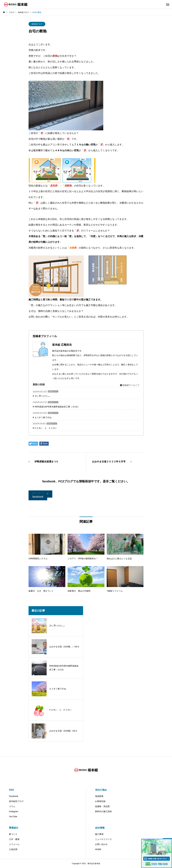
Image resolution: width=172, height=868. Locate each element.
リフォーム (14, 844)
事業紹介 (14, 828)
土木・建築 (14, 839)
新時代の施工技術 (103, 811)
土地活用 (13, 849)
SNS (11, 790)
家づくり (13, 834)
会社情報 (100, 828)
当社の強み (101, 790)
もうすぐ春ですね (43, 417)
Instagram (14, 811)
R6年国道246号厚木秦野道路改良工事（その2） (57, 407)
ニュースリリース (103, 839)
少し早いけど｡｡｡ (43, 396)
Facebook (14, 796)
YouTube (13, 816)
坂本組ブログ (37, 24)
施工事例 (99, 834)
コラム (12, 806)
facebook (38, 497)
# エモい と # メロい (46, 428)
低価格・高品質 (102, 806)
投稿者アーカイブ (130, 385)
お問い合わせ (101, 844)
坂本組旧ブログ (16, 801)
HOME (98, 849)
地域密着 (99, 796)
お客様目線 (100, 801)
